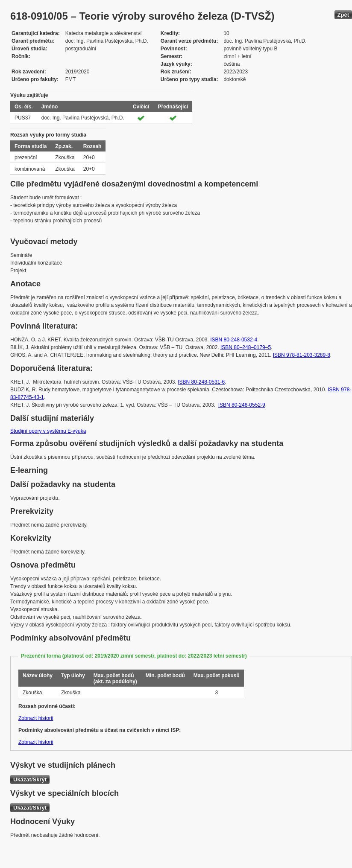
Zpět (343, 15)
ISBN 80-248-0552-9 (242, 405)
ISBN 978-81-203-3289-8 (302, 355)
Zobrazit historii (36, 718)
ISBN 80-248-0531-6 (201, 382)
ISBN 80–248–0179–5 (246, 347)
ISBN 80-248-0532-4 (234, 340)
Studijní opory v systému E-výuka (48, 431)
